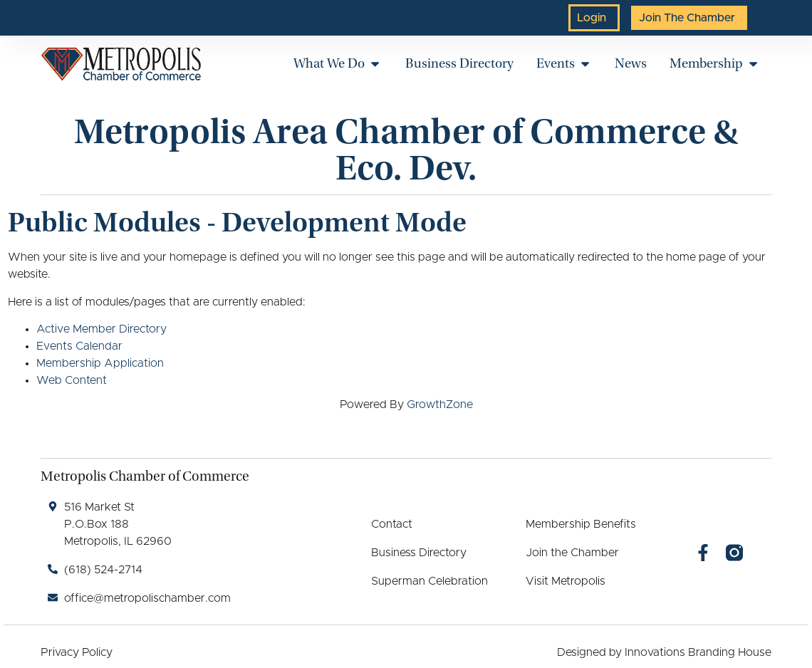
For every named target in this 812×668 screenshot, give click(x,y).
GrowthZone (440, 405)
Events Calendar (79, 346)
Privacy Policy (77, 652)
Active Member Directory (101, 329)
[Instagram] (734, 553)
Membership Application (100, 363)
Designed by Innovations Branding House (664, 652)
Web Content (72, 380)
